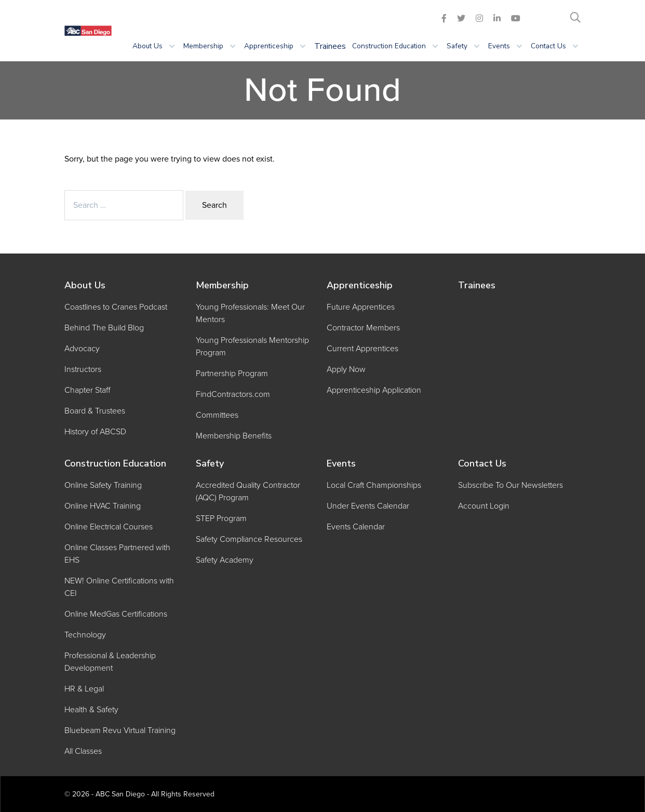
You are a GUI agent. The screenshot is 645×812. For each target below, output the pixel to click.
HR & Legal (84, 689)
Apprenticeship (360, 285)
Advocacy (82, 349)
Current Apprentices (362, 349)
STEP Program (221, 518)
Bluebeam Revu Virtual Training (120, 730)
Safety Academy (225, 560)
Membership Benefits (234, 436)
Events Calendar (356, 527)
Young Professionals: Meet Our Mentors (250, 313)
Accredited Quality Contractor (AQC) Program (248, 491)
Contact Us (482, 463)
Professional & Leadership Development (110, 662)
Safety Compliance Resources (249, 539)
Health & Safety (91, 710)
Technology (85, 635)
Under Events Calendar (368, 506)
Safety (210, 463)
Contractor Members (363, 328)
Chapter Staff (87, 390)
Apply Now (346, 369)
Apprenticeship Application (374, 390)
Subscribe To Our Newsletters (510, 485)
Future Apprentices (361, 307)
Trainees (330, 46)
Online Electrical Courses (109, 527)
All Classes (83, 751)
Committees (217, 415)
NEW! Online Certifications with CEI (119, 587)
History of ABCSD (95, 432)
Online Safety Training (103, 485)
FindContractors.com (233, 394)
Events (341, 463)
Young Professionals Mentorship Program (252, 347)
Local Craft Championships (374, 485)
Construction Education (115, 463)
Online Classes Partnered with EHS (117, 554)
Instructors (83, 369)
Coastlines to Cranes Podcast (116, 307)
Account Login (484, 506)
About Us (85, 285)
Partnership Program (232, 374)
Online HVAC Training (103, 506)
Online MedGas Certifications (116, 614)
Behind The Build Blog (104, 328)
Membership (222, 285)
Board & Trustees (95, 411)
